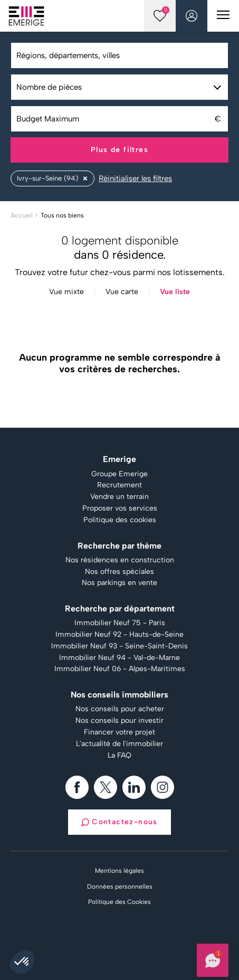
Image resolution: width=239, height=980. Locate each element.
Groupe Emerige (119, 474)
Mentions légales (119, 871)
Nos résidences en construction (120, 560)
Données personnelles (120, 887)
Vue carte (122, 292)
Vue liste (175, 292)
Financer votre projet (119, 732)
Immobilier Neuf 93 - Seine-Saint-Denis (119, 646)
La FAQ (119, 756)
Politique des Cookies (119, 902)
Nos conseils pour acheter (120, 709)
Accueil (22, 215)
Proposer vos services (120, 508)
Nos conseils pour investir (119, 721)
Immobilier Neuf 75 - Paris (120, 623)
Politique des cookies (120, 520)
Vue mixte (66, 292)
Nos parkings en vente (119, 583)
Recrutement (119, 485)
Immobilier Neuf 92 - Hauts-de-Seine (119, 635)
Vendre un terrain (119, 497)
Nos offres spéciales (119, 572)
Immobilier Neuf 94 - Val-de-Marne (119, 658)
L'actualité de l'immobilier (119, 744)
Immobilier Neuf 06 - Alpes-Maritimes (120, 669)
